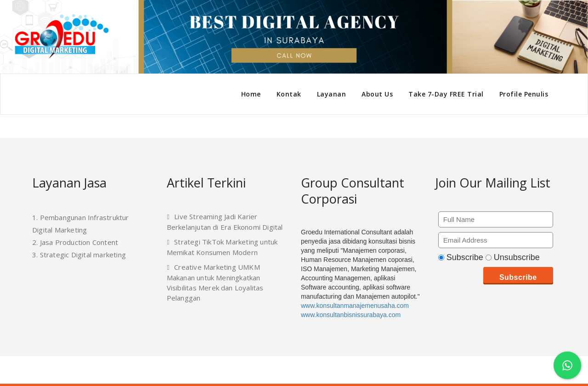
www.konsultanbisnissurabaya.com (351, 315)
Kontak (289, 94)
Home (251, 94)
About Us (377, 94)
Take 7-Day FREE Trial (446, 94)
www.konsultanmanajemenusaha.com (355, 306)
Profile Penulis (524, 94)
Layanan (332, 94)
